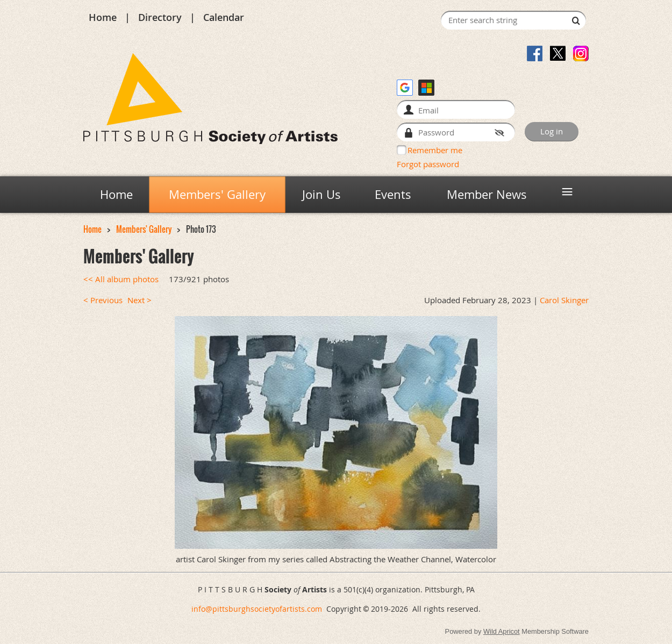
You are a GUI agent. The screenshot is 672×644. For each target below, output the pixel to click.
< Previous (103, 300)
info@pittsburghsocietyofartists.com (257, 609)
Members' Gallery (144, 229)
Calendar (224, 17)
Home (103, 17)
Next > (140, 300)
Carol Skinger (564, 300)
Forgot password (428, 164)
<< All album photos (121, 279)
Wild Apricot (502, 631)
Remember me (435, 150)
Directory (160, 17)
